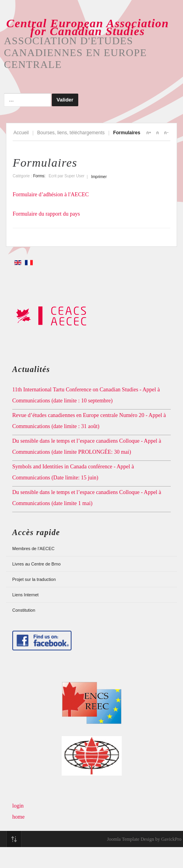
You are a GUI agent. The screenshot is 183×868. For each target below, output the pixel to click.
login (18, 806)
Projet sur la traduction (34, 579)
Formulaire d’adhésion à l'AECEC (51, 194)
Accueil (21, 133)
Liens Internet (25, 595)
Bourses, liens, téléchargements (71, 133)
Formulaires (45, 163)
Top (14, 839)
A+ (149, 133)
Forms (39, 176)
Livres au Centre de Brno (36, 564)
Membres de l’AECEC (33, 549)
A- (166, 133)
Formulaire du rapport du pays (46, 214)
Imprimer (99, 177)
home (18, 817)
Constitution (24, 610)
